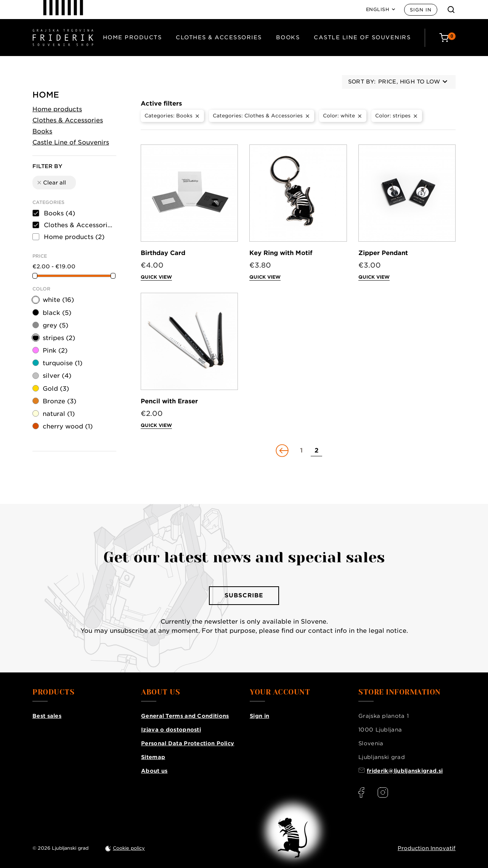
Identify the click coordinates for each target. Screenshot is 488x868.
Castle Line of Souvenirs (362, 37)
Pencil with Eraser (169, 401)
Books (288, 37)
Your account (280, 692)
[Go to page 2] (316, 451)
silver (57, 376)
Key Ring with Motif (281, 253)
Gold (56, 389)
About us (154, 771)
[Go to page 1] (301, 451)
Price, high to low (413, 82)
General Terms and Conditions (185, 716)
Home (46, 95)
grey (55, 325)
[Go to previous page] (283, 451)
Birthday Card (163, 253)
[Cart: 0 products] (447, 38)
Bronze (59, 401)
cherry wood (68, 426)
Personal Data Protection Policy (188, 743)
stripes (59, 338)
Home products (132, 37)
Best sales (47, 716)
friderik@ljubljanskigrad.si (405, 771)
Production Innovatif (427, 848)
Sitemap (153, 757)
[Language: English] (381, 10)
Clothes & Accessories (219, 37)
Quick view (156, 277)
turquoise (63, 363)
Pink (55, 351)
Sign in (421, 10)
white (58, 300)
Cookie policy (129, 848)
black (57, 313)
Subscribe (244, 595)
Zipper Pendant (383, 253)
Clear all (51, 183)
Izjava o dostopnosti (171, 730)
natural (59, 414)
